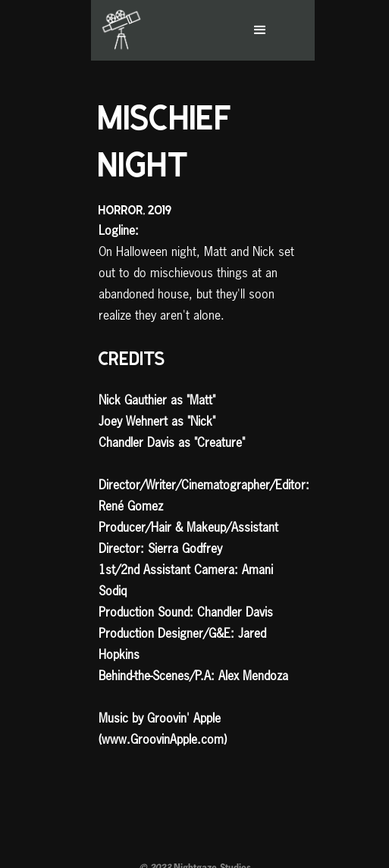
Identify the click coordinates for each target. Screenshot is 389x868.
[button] (276, 30)
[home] (118, 30)
